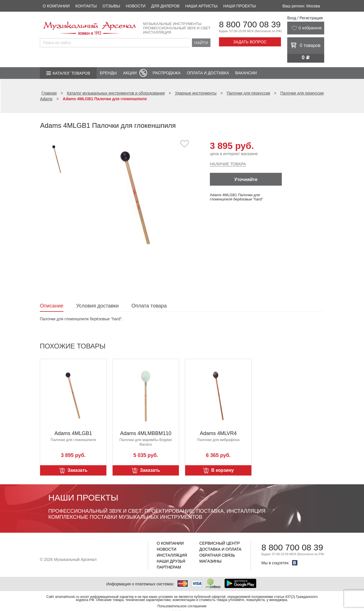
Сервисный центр (220, 543)
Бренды (108, 73)
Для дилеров (165, 6)
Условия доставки (97, 306)
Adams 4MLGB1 (73, 433)
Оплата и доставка (208, 73)
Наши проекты (240, 6)
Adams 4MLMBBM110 (146, 433)
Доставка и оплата (220, 549)
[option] (136, 198)
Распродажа (167, 73)
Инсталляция (172, 555)
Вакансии (246, 73)
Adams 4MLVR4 (218, 433)
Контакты (86, 6)
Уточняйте (246, 180)
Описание (52, 306)
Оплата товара (149, 306)
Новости (136, 6)
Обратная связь (217, 555)
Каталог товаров (71, 73)
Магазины (210, 561)
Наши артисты (201, 6)
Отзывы (111, 6)
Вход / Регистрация (305, 18)
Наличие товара (228, 164)
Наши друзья (171, 561)
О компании (56, 6)
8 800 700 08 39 (250, 24)
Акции (130, 73)
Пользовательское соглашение (182, 606)
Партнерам (169, 567)
